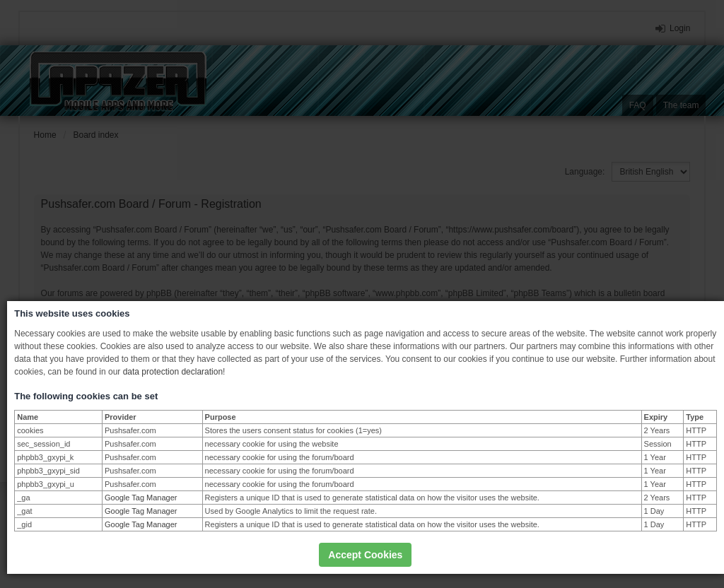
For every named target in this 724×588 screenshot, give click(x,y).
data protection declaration (173, 372)
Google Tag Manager (141, 498)
